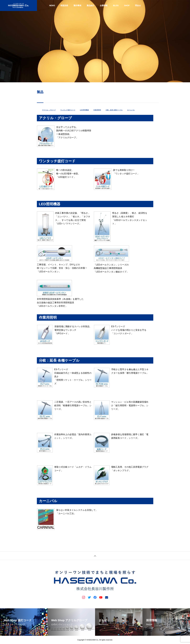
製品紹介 (91, 5)
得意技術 (64, 5)
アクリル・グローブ (49, 110)
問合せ (138, 5)
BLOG (116, 5)
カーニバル (131, 110)
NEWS (52, 5)
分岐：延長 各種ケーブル (114, 110)
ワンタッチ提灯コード (68, 110)
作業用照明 (97, 110)
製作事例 (77, 5)
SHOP (127, 5)
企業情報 (104, 5)
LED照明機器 (84, 110)
